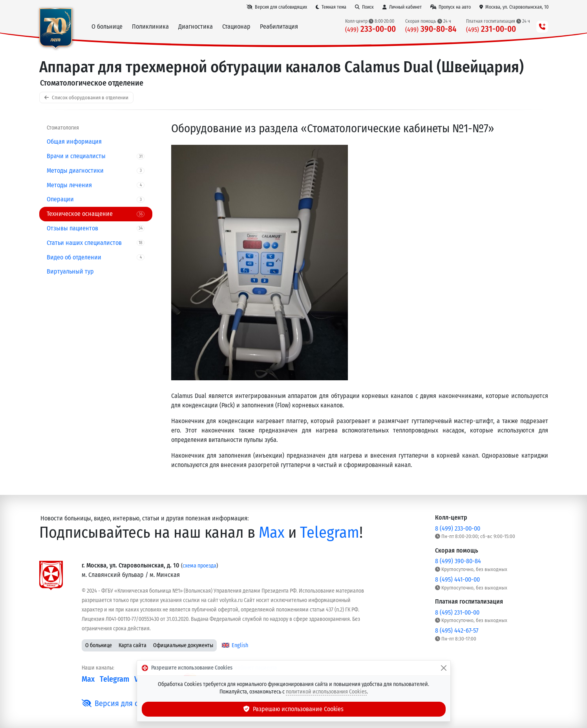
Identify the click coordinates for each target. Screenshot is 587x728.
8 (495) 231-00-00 (457, 612)
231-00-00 (491, 29)
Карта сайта (133, 645)
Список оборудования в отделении (86, 98)
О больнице (99, 645)
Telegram (330, 533)
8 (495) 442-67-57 (457, 630)
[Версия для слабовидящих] (277, 7)
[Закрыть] (444, 668)
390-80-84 (431, 29)
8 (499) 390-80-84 (458, 561)
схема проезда (199, 566)
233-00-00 (370, 29)
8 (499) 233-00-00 (458, 528)
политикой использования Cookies (326, 692)
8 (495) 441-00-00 (457, 579)
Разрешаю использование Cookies (294, 709)
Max (272, 533)
